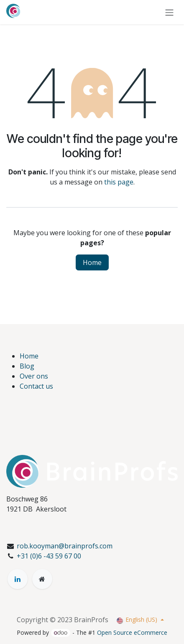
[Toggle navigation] (169, 12)
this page (119, 182)
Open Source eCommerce (132, 632)
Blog (27, 366)
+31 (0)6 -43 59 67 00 (49, 556)
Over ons (34, 376)
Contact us (36, 386)
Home (92, 262)
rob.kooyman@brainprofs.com (65, 546)
